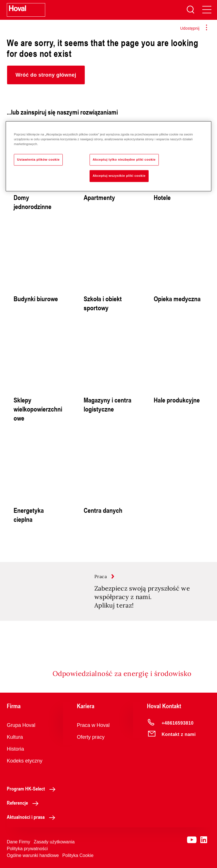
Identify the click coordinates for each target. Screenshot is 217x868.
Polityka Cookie (78, 855)
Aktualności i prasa (32, 817)
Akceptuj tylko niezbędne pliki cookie (124, 160)
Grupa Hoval (21, 725)
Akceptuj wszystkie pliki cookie (119, 176)
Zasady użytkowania (54, 842)
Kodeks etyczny (25, 761)
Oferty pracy (91, 737)
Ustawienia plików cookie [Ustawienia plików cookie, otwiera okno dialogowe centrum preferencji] (38, 160)
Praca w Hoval (93, 725)
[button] (46, 75)
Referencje (24, 803)
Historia (15, 749)
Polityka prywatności (27, 849)
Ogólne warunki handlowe (33, 855)
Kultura (15, 737)
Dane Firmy (19, 842)
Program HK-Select (33, 789)
